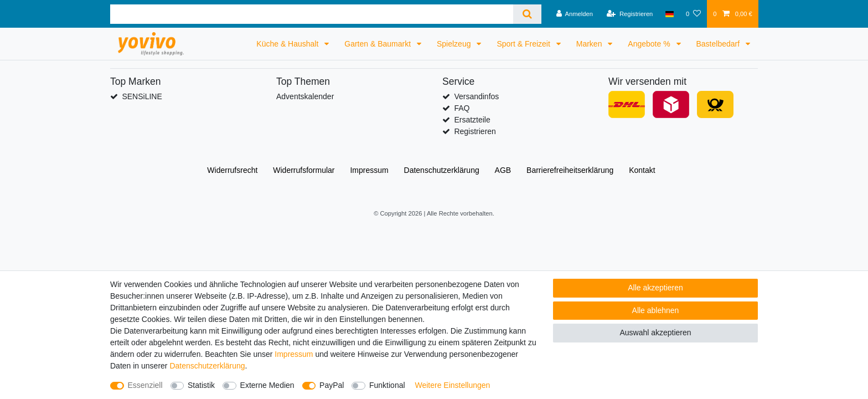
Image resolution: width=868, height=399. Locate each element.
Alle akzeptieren (655, 288)
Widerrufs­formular (304, 170)
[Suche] (527, 14)
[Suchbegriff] (312, 14)
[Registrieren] (630, 14)
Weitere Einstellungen (452, 385)
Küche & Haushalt (288, 44)
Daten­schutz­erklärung (442, 170)
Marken (590, 44)
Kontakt (642, 170)
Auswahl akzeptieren (655, 332)
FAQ (462, 108)
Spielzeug (455, 44)
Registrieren (475, 131)
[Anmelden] (574, 14)
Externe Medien (267, 385)
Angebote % (650, 44)
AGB (503, 170)
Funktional (387, 385)
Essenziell (145, 385)
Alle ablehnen (656, 310)
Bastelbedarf (719, 44)
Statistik (201, 385)
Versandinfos (476, 96)
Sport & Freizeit (524, 44)
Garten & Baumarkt (379, 44)
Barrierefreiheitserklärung (570, 170)
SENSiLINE (142, 96)
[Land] (670, 14)
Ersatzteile (472, 120)
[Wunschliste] (693, 14)
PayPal (332, 385)
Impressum (369, 170)
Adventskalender (305, 96)
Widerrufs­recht (232, 170)
